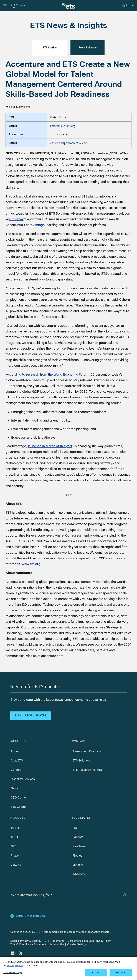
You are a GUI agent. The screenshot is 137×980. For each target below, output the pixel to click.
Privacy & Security (31, 957)
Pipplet (77, 871)
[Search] (125, 911)
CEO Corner (19, 813)
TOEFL (15, 844)
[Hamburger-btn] (5, 6)
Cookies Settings (12, 976)
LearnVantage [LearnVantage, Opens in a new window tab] (34, 241)
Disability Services (23, 795)
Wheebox (79, 890)
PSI (75, 844)
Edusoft (78, 853)
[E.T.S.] (68, 6)
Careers (16, 786)
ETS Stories (50, 63)
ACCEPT (96, 976)
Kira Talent (80, 862)
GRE (14, 862)
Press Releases (88, 63)
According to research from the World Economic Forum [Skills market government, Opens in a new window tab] (47, 390)
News (14, 804)
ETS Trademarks (54, 957)
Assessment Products (87, 767)
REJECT (121, 976)
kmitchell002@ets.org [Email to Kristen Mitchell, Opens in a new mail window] (63, 142)
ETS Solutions (82, 776)
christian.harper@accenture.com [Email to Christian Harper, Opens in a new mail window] (69, 159)
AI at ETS (17, 776)
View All (16, 881)
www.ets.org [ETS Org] (31, 580)
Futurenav (16, 235)
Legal (14, 957)
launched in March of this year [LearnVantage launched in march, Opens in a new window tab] (50, 462)
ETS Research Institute (87, 786)
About (15, 767)
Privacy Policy (15, 969)
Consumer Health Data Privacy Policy (89, 957)
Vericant (78, 881)
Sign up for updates (31, 731)
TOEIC (15, 853)
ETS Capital (19, 823)
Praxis (15, 871)
